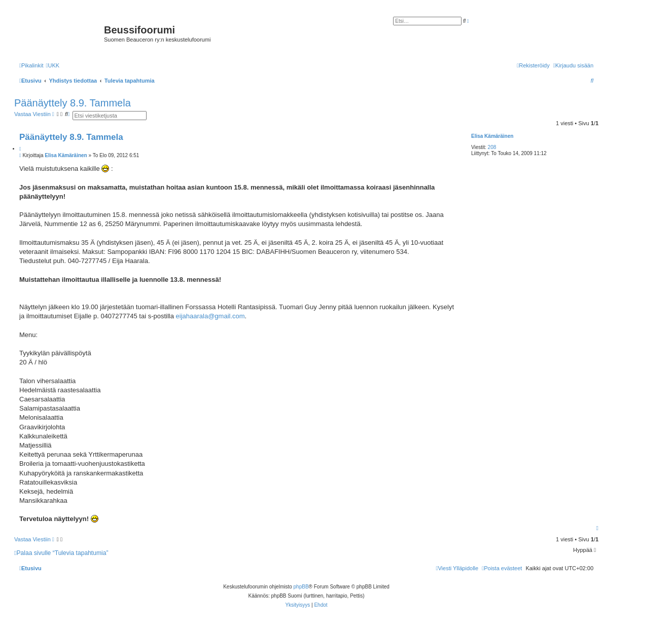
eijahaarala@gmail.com (210, 316)
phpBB (301, 587)
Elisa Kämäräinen (492, 136)
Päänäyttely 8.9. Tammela (73, 103)
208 (492, 147)
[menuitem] (52, 65)
